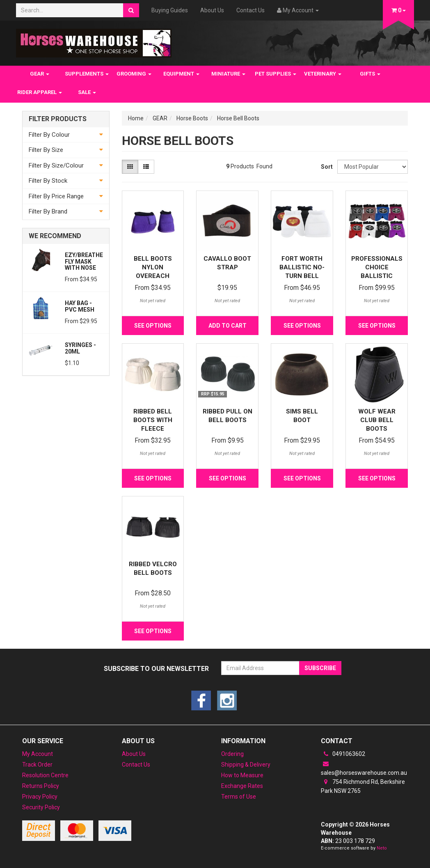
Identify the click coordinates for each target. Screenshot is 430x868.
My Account (38, 754)
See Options (153, 326)
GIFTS (370, 74)
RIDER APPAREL (40, 92)
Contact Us (250, 10)
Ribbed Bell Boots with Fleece (153, 420)
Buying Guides (170, 10)
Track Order (37, 765)
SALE (87, 92)
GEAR (40, 74)
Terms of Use (239, 797)
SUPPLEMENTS (87, 74)
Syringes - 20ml (80, 348)
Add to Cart (228, 326)
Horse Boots (192, 118)
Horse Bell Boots (238, 118)
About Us (212, 10)
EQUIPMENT (181, 74)
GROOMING (134, 74)
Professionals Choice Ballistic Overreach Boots (377, 276)
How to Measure (242, 775)
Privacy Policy (40, 797)
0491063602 (343, 754)
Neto (382, 848)
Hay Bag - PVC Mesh (80, 306)
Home (136, 118)
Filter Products (58, 119)
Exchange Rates (242, 786)
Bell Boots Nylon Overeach (153, 267)
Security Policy (41, 807)
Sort (326, 167)
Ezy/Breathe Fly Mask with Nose (84, 261)
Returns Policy (41, 786)
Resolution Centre (45, 775)
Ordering (232, 754)
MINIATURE (228, 74)
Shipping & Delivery (246, 765)
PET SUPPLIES (276, 74)
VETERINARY (323, 74)
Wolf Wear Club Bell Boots (377, 420)
